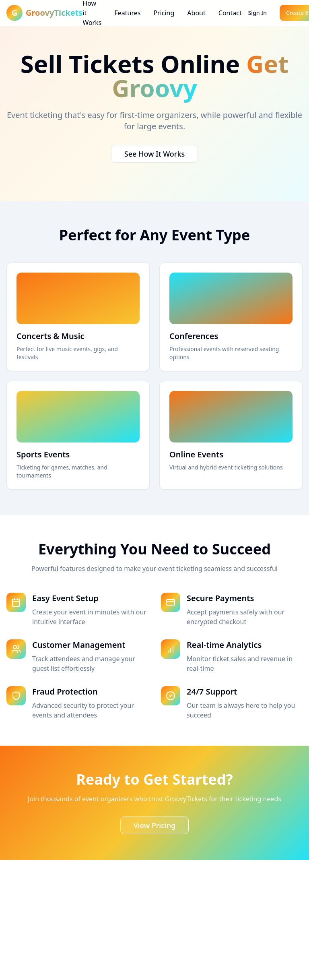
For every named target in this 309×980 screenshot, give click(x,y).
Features (127, 13)
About (196, 13)
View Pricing (155, 825)
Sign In (257, 13)
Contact (230, 13)
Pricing (164, 13)
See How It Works (155, 154)
